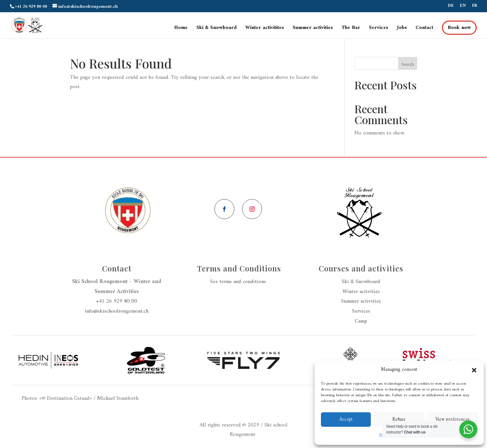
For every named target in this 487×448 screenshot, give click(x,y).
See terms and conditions (239, 282)
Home (181, 29)
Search (408, 64)
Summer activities (313, 29)
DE (451, 7)
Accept (346, 420)
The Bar (351, 29)
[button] (474, 370)
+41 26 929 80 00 (117, 301)
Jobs (402, 29)
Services (379, 29)
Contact (424, 29)
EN (463, 7)
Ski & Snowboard (216, 29)
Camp (361, 321)
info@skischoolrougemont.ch (117, 311)
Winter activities (361, 292)
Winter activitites (265, 29)
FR (475, 7)
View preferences (452, 420)
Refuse (399, 420)
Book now (459, 28)
